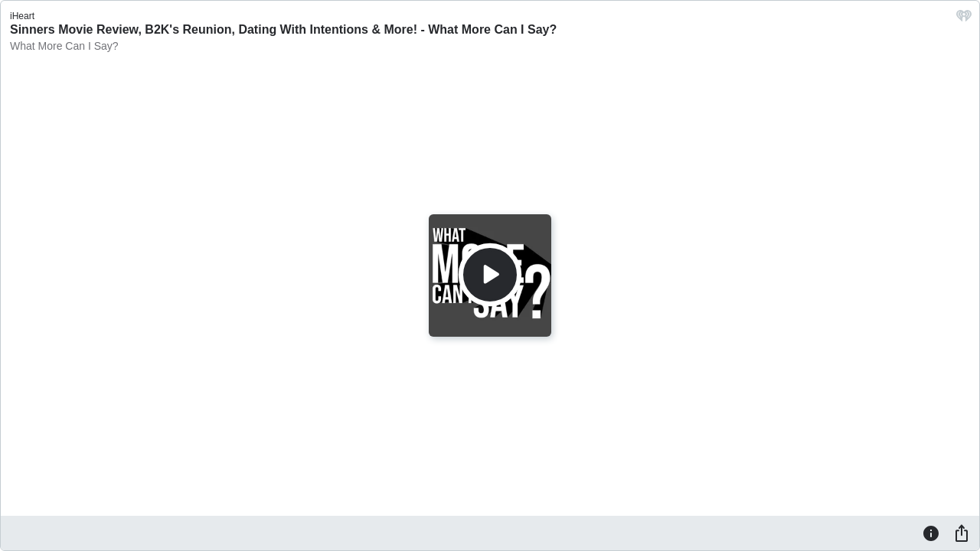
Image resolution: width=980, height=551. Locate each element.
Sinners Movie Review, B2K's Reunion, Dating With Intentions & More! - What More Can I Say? (283, 29)
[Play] (490, 275)
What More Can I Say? (64, 46)
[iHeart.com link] (964, 20)
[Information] (931, 533)
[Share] (962, 533)
